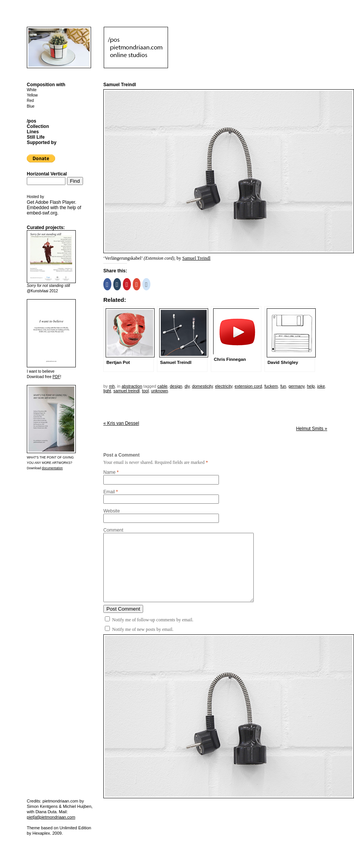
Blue (31, 106)
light (107, 391)
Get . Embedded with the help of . (54, 208)
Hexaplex (41, 833)
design (176, 386)
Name (109, 472)
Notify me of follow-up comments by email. (153, 620)
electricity (224, 386)
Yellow (32, 95)
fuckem (271, 386)
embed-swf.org (42, 213)
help (311, 386)
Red (30, 101)
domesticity (202, 386)
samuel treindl (126, 391)
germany (297, 386)
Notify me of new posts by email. (143, 629)
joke (321, 386)
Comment (113, 530)
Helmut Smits (312, 429)
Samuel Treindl (196, 258)
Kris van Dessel (121, 423)
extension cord (248, 386)
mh (112, 386)
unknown (160, 391)
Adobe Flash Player (55, 202)
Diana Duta (46, 812)
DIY (187, 386)
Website (112, 511)
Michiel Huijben (77, 806)
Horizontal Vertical (47, 174)
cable (162, 386)
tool (145, 391)
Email (109, 492)
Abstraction (132, 386)
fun (283, 386)
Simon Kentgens (42, 806)
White (32, 90)
